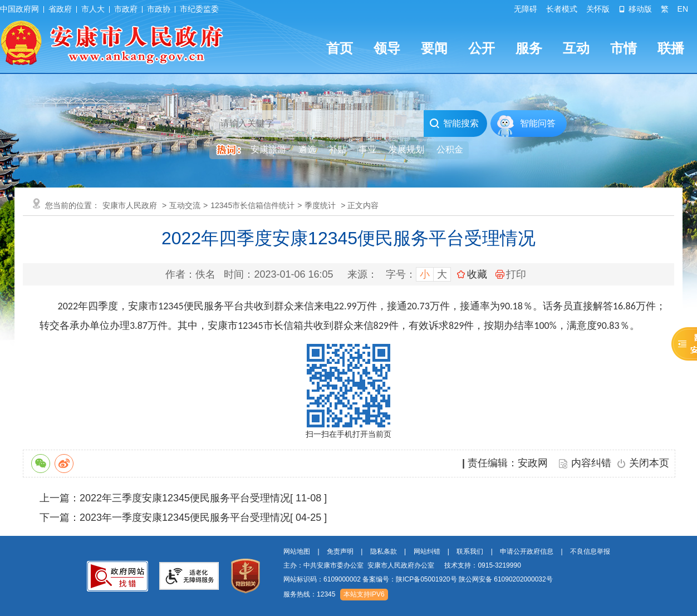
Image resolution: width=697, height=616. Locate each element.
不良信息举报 (590, 551)
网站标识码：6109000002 (418, 579)
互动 (576, 48)
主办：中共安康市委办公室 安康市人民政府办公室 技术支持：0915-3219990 (402, 565)
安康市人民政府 (130, 205)
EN (683, 9)
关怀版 (598, 9)
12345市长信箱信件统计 (252, 205)
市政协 (159, 9)
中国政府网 (19, 9)
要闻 (434, 48)
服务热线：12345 (309, 594)
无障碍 (526, 9)
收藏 (477, 274)
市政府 (126, 9)
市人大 (93, 9)
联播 (671, 48)
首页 (340, 48)
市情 (624, 48)
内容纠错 (591, 463)
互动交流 (185, 205)
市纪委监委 (199, 9)
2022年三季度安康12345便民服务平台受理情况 (185, 498)
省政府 (60, 9)
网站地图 (297, 551)
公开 (482, 48)
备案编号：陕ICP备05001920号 (409, 579)
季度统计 (320, 205)
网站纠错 (427, 551)
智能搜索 (454, 124)
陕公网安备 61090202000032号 (506, 579)
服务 (529, 48)
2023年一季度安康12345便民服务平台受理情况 (185, 518)
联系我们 (470, 551)
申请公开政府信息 (527, 551)
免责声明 (340, 551)
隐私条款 (384, 551)
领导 (387, 48)
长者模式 (562, 9)
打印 (511, 274)
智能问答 (538, 123)
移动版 (635, 9)
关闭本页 (649, 463)
